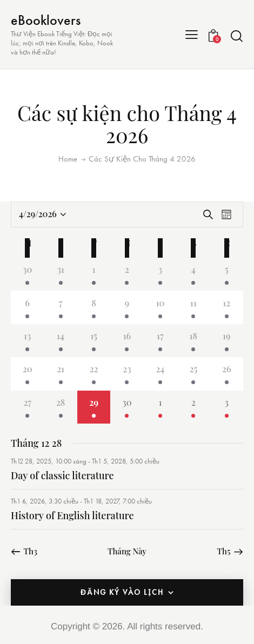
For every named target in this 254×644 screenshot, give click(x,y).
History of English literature (72, 515)
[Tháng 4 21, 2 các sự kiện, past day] (60, 374)
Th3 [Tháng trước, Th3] (31, 551)
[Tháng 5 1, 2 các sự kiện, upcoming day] (160, 407)
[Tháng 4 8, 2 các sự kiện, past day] (94, 307)
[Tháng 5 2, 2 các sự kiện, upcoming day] (193, 407)
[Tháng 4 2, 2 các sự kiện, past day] (127, 274)
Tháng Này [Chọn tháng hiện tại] (127, 551)
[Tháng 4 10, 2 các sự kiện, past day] (160, 307)
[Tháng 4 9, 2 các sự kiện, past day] (127, 307)
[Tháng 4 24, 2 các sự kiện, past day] (160, 374)
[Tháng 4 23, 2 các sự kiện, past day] (127, 374)
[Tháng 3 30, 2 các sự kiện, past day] (27, 274)
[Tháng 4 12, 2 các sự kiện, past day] (227, 307)
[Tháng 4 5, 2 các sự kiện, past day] (227, 274)
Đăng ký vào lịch (122, 592)
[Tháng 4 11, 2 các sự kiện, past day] (193, 307)
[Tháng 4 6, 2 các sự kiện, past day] (27, 307)
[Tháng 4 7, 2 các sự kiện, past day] (60, 307)
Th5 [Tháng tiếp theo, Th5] (224, 551)
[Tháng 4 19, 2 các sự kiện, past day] (227, 341)
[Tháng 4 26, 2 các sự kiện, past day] (227, 374)
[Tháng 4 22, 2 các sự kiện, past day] (94, 374)
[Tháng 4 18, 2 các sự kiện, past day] (193, 341)
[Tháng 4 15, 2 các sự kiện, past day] (94, 341)
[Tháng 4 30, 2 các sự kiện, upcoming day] (127, 407)
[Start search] (237, 36)
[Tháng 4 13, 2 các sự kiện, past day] (27, 341)
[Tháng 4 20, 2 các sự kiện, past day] (27, 374)
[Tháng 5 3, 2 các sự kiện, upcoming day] (227, 407)
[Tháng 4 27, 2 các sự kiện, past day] (27, 407)
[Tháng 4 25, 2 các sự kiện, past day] (193, 374)
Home (68, 159)
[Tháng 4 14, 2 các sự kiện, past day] (60, 341)
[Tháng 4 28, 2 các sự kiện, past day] (60, 407)
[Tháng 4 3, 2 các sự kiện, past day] (160, 274)
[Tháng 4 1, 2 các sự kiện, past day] (94, 274)
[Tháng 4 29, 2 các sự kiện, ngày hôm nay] (94, 407)
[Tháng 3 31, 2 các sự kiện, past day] (60, 274)
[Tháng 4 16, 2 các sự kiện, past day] (127, 341)
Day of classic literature (62, 475)
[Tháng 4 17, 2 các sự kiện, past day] (160, 341)
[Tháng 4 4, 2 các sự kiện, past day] (193, 274)
